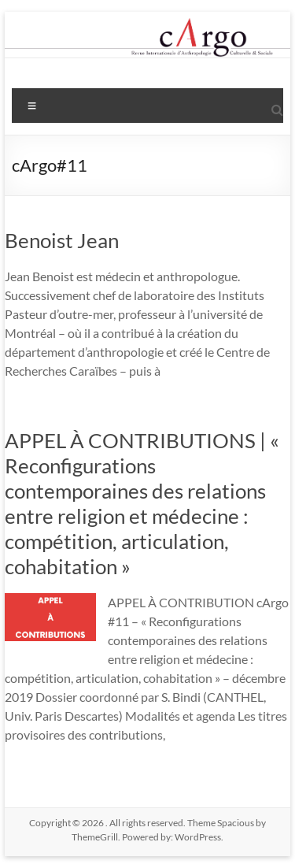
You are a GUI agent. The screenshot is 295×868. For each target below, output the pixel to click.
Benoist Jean (62, 240)
